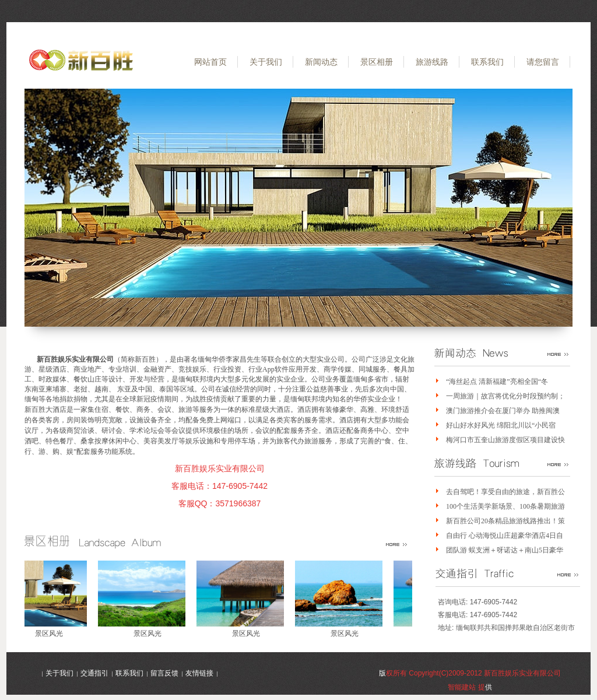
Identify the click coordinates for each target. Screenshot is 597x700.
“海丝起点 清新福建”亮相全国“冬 (497, 381)
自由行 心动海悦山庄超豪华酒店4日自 (505, 535)
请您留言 (543, 62)
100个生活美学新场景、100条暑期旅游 (505, 506)
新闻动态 (321, 62)
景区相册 (377, 62)
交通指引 (94, 673)
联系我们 (487, 62)
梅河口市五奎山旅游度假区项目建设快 (505, 440)
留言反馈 (164, 673)
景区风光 (52, 633)
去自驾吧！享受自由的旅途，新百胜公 (505, 492)
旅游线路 (432, 62)
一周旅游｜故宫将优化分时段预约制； (505, 396)
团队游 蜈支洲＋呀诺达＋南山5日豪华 (505, 550)
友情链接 (199, 673)
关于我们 (266, 62)
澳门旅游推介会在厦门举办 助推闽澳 (503, 411)
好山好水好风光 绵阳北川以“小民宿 (501, 425)
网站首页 (210, 62)
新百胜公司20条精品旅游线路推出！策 (505, 521)
